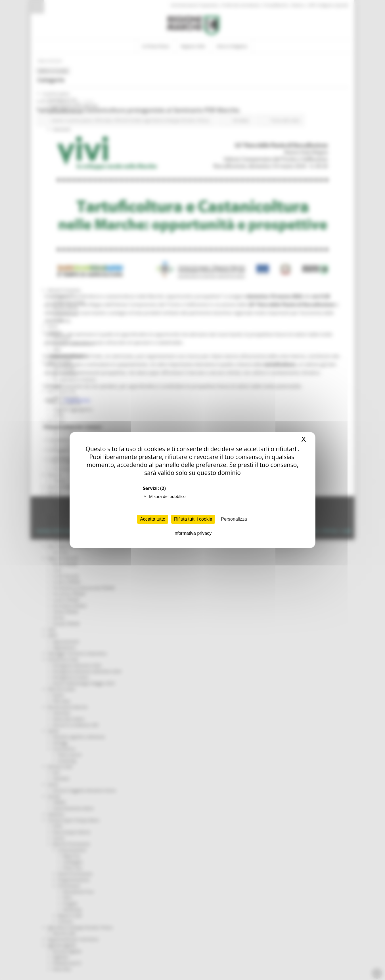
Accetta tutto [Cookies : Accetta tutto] (153, 519)
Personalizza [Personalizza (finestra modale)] (234, 519)
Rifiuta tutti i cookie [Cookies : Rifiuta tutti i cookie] (193, 519)
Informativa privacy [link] (192, 533)
